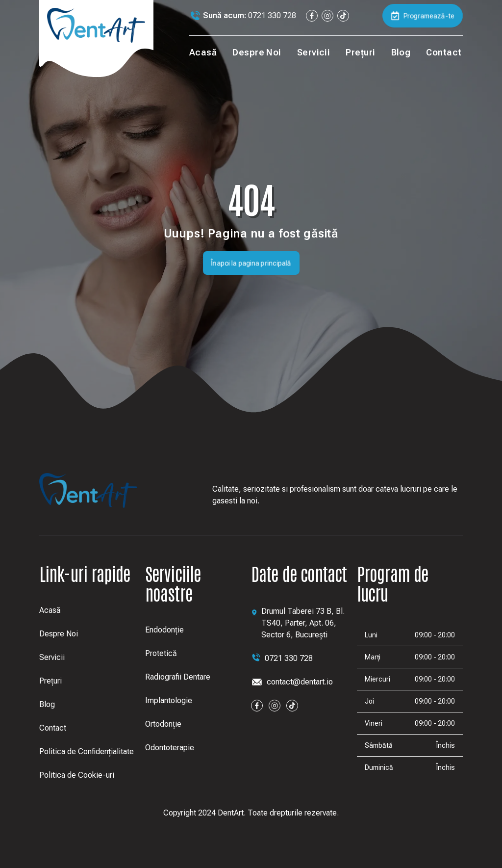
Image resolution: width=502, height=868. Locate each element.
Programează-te (423, 16)
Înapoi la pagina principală (251, 263)
